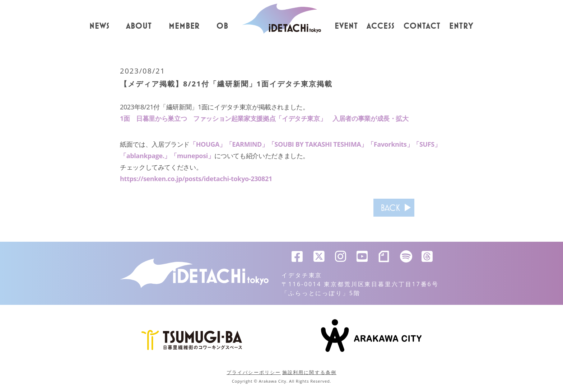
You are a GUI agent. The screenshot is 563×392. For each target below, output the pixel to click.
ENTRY (461, 26)
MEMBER (184, 26)
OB (222, 26)
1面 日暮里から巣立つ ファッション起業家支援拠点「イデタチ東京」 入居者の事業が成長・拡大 (264, 118)
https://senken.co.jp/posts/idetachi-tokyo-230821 (196, 179)
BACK (390, 208)
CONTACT (422, 26)
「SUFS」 (427, 144)
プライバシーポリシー (254, 372)
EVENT (346, 26)
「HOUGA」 (208, 144)
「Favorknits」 (390, 144)
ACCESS (381, 26)
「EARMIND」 (247, 144)
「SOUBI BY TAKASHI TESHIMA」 (318, 144)
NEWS (99, 26)
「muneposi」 (192, 156)
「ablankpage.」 (145, 156)
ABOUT (139, 26)
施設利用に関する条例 (309, 372)
